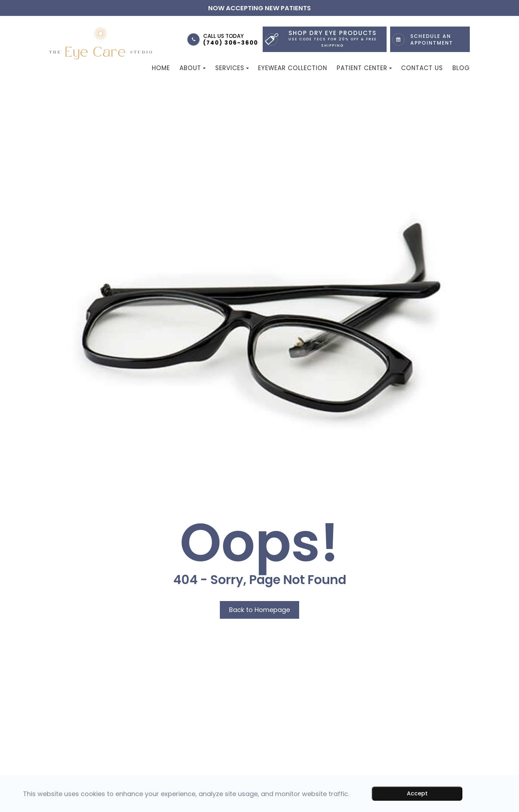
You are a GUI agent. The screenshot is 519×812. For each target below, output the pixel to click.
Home (161, 68)
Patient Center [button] (364, 68)
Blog (461, 68)
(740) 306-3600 (231, 43)
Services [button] (232, 68)
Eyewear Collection (293, 68)
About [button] (193, 68)
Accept (417, 793)
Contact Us (422, 68)
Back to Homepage (259, 610)
